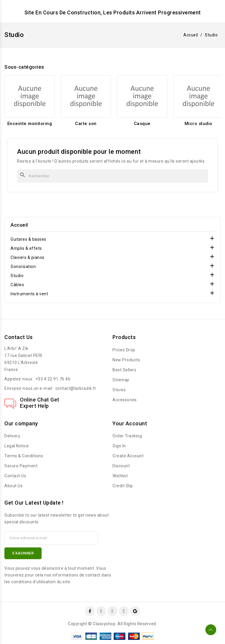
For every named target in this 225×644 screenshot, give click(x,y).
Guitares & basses (28, 239)
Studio (17, 276)
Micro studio (198, 124)
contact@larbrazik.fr (76, 388)
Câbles (17, 285)
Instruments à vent (29, 294)
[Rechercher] (112, 176)
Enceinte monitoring (30, 124)
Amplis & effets (26, 248)
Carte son (86, 124)
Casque (142, 124)
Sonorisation (23, 267)
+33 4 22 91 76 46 (53, 379)
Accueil (19, 225)
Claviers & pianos (28, 257)
